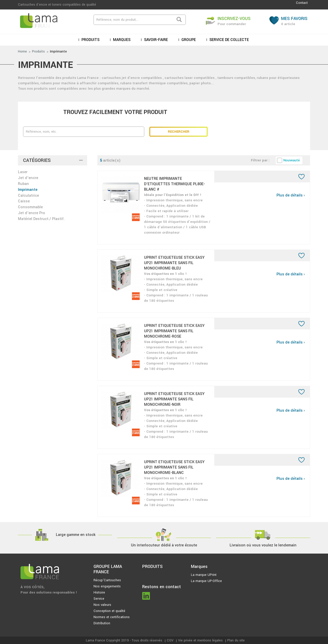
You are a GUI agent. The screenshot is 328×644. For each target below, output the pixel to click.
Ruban (23, 184)
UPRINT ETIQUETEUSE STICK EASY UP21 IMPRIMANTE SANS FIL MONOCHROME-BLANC (174, 467)
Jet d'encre (28, 178)
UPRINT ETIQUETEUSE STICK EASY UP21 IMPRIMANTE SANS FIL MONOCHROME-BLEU (174, 263)
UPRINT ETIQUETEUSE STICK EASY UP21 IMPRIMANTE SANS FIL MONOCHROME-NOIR (174, 399)
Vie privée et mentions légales (200, 640)
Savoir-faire (155, 40)
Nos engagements (107, 586)
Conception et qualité (109, 611)
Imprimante (58, 51)
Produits (90, 40)
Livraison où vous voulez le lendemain (263, 545)
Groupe (188, 40)
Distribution (102, 623)
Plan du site (236, 640)
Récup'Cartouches (107, 580)
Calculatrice (28, 196)
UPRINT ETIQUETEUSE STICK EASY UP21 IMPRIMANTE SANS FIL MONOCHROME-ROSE (174, 331)
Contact (302, 3)
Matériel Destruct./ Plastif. (41, 219)
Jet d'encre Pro (32, 213)
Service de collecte (229, 40)
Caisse (24, 201)
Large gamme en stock (76, 535)
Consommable (30, 207)
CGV (170, 640)
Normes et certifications (112, 617)
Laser (23, 172)
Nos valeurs (102, 605)
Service (99, 599)
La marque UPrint (204, 575)
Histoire (99, 593)
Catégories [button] (37, 160)
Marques (121, 40)
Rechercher (179, 132)
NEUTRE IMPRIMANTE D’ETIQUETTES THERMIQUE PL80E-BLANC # (175, 184)
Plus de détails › (291, 195)
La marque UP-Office (206, 581)
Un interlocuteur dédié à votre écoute (164, 545)
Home (22, 51)
